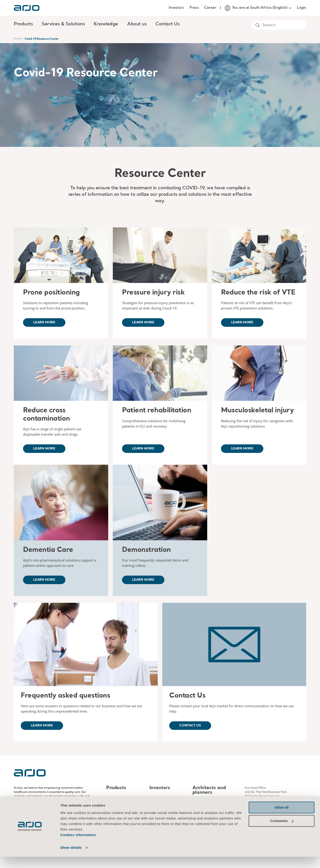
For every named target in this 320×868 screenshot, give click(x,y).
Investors (176, 8)
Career (210, 8)
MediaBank (206, 803)
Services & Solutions (118, 801)
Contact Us (167, 24)
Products (116, 788)
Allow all (282, 819)
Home (18, 38)
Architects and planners (209, 790)
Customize (282, 832)
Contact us (190, 725)
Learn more (44, 322)
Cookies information (78, 846)
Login (302, 8)
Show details (71, 859)
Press (194, 8)
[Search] (284, 25)
